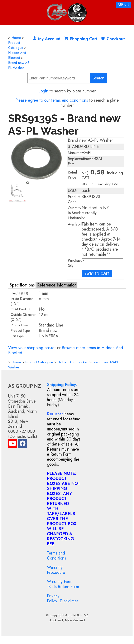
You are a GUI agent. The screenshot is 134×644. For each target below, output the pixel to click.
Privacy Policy (53, 598)
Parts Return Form (64, 587)
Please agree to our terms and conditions (52, 100)
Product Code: (74, 199)
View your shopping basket (32, 348)
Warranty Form (60, 582)
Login (43, 91)
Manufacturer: (79, 153)
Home (16, 38)
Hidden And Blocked (17, 55)
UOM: (73, 191)
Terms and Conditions (56, 556)
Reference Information (57, 285)
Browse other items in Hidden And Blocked (66, 350)
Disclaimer (69, 601)
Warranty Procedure (56, 570)
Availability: (77, 224)
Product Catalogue (16, 45)
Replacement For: (78, 161)
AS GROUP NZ (77, 615)
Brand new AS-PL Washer (19, 65)
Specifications (22, 285)
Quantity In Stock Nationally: (76, 213)
